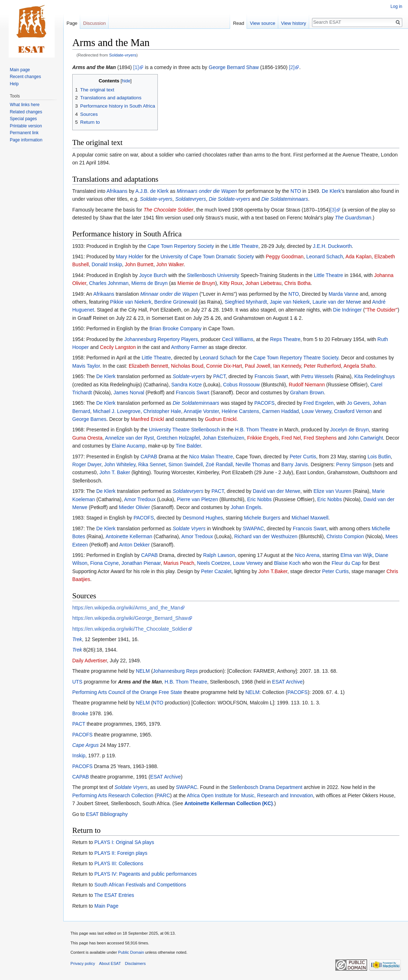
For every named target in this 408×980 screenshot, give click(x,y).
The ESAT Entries (114, 895)
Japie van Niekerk (290, 302)
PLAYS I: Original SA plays (124, 842)
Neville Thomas (253, 464)
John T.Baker (273, 571)
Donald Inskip (107, 264)
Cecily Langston (118, 347)
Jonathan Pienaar (141, 563)
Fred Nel (291, 438)
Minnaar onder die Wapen (169, 294)
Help (14, 84)
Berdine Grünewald (176, 302)
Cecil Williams (237, 339)
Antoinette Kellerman (129, 536)
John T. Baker (114, 472)
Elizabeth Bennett (148, 366)
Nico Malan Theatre (211, 457)
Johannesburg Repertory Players (161, 339)
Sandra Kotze (186, 385)
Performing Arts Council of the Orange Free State (127, 692)
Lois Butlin (379, 457)
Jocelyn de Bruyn (350, 430)
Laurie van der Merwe (337, 302)
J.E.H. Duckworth (332, 246)
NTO (296, 191)
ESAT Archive (287, 682)
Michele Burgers (262, 518)
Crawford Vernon (353, 411)
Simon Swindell (185, 464)
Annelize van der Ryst (129, 438)
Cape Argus (85, 745)
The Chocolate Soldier (168, 210)
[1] (136, 67)
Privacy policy (83, 963)
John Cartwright (366, 438)
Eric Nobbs (259, 499)
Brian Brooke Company (176, 328)
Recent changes (25, 77)
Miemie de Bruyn (196, 283)
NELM (143, 671)
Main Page (106, 906)
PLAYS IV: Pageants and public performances (145, 874)
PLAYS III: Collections (119, 863)
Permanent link (24, 133)
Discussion (94, 23)
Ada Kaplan (358, 257)
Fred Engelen (318, 403)
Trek (77, 639)
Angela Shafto (359, 366)
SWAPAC (253, 528)
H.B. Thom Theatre (256, 430)
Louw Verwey (316, 411)
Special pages (23, 119)
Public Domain (131, 952)
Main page (20, 70)
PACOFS (264, 403)
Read (239, 23)
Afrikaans (117, 191)
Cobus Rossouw (241, 385)
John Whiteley (120, 464)
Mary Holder (129, 257)
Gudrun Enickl (221, 419)
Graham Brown (307, 393)
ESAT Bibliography (107, 814)
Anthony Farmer (189, 347)
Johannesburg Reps (175, 671)
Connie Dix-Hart (224, 366)
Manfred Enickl (148, 419)
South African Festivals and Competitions (140, 885)
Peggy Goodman (285, 257)
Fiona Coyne (104, 563)
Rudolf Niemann (307, 385)
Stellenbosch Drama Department (266, 787)
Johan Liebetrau (263, 283)
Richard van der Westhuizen (266, 536)
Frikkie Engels (263, 438)
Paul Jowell (258, 366)
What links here (25, 105)
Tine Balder (188, 446)
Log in (396, 6)
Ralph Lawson (219, 555)
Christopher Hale (162, 411)
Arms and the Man (94, 67)
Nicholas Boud (187, 366)
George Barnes (89, 419)
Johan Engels (246, 507)
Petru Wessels (317, 376)
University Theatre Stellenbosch (184, 430)
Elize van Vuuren (332, 491)
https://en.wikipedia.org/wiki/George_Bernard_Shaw (130, 618)
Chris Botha (297, 283)
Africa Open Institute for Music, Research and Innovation (250, 795)
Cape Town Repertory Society (181, 246)
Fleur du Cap (346, 563)
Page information (26, 140)
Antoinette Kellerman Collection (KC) (229, 803)
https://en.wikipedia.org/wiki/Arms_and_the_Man (126, 608)
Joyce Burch (153, 275)
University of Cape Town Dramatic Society (207, 257)
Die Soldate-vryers (230, 199)
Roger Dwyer (87, 464)
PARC (163, 795)
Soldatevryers (191, 199)
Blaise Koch (287, 563)
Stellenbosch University (213, 275)
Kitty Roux (231, 283)
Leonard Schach (325, 257)
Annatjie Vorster (201, 411)
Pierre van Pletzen (197, 499)
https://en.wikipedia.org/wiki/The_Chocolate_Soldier (130, 629)
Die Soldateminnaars (285, 199)
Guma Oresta (87, 438)
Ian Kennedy (287, 366)
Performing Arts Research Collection (113, 795)
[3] (333, 210)
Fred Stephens (320, 438)
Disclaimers (136, 963)
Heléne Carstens (240, 411)
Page (72, 23)
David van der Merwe (276, 491)
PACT (219, 376)
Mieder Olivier (134, 507)
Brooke (80, 713)
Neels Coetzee (214, 563)
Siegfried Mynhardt (246, 302)
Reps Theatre (285, 339)
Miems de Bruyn (149, 283)
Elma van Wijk (356, 555)
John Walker (170, 264)
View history (294, 23)
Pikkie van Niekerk (131, 302)
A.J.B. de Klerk (152, 191)
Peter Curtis (303, 457)
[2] (292, 67)
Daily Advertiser (90, 661)
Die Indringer (347, 310)
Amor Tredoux (140, 499)
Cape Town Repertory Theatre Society (296, 358)
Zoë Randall (219, 464)
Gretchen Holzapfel (178, 438)
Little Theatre (244, 246)
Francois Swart (271, 376)
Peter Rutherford (322, 366)
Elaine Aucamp (129, 446)
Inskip (79, 756)
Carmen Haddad (281, 411)
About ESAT (110, 963)
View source (263, 23)
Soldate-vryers (123, 55)
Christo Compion (345, 536)
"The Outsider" (381, 310)
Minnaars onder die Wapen (207, 191)
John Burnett (139, 264)
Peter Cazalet (216, 571)
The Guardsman (353, 218)
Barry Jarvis (295, 464)
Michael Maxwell (310, 518)
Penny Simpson (354, 464)
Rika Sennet (152, 464)
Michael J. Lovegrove (117, 411)
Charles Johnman (109, 283)
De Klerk (331, 191)
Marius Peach (179, 563)
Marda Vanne (343, 294)
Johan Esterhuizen (224, 438)
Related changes (26, 112)
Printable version (26, 126)
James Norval (129, 393)
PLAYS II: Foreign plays (121, 853)
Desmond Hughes (203, 518)
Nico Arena (307, 555)
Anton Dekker (135, 545)
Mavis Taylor (86, 366)
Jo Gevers (358, 403)
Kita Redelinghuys (374, 376)
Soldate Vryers (189, 528)
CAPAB (149, 457)
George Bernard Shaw (234, 67)
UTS (77, 682)
